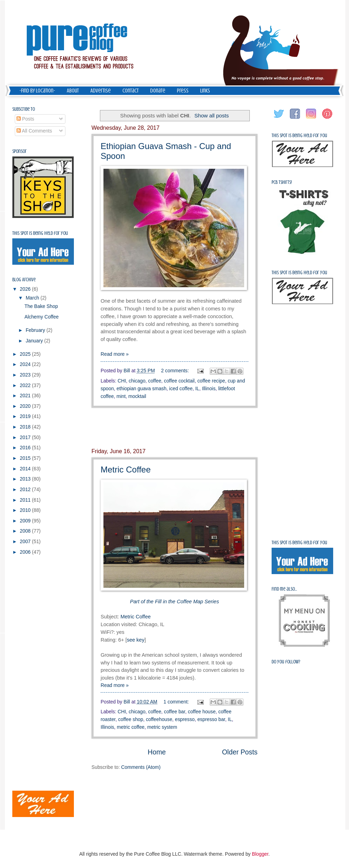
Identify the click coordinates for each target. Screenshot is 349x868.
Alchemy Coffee (41, 317)
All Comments (34, 131)
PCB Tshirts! (282, 182)
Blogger (260, 854)
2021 (26, 396)
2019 (26, 416)
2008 (26, 531)
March (33, 298)
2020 (26, 406)
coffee (155, 381)
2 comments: (176, 371)
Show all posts (212, 115)
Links (205, 91)
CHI (122, 381)
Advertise (101, 91)
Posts (25, 119)
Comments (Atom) (141, 767)
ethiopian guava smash (141, 389)
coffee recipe (211, 381)
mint (121, 396)
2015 (26, 458)
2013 (26, 479)
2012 (26, 490)
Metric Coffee (126, 470)
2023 (26, 375)
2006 (26, 552)
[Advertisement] (174, 428)
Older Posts (240, 752)
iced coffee (181, 389)
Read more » (115, 354)
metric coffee (131, 727)
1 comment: (177, 702)
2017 (26, 438)
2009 (26, 521)
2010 (26, 510)
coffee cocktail (179, 381)
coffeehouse (159, 719)
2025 (26, 354)
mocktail (137, 396)
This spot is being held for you (40, 233)
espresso (185, 719)
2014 (26, 469)
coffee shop (131, 719)
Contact (131, 91)
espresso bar (211, 719)
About (73, 91)
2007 (26, 542)
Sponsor (20, 151)
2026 (26, 289)
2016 (26, 448)
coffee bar (174, 712)
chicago (137, 381)
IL (197, 389)
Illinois (209, 389)
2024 (26, 364)
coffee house (202, 712)
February (36, 330)
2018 (26, 427)
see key (135, 640)
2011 (26, 500)
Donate (158, 91)
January (35, 341)
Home (157, 752)
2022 (26, 385)
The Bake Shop (41, 306)
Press (183, 91)
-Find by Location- (37, 91)
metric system (162, 727)
